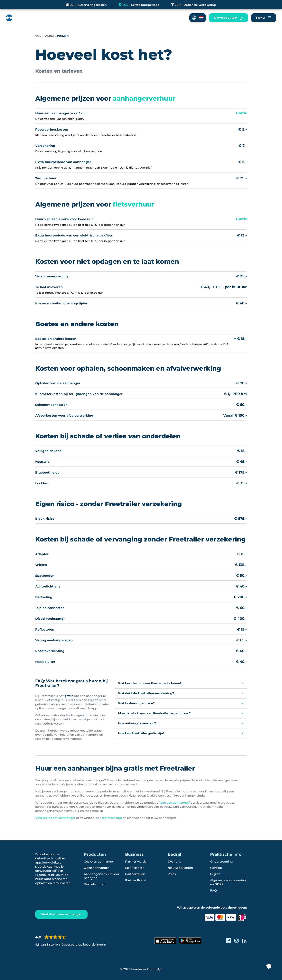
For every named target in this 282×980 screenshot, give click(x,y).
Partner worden (137, 861)
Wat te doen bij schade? (136, 703)
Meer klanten (135, 868)
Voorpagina (45, 36)
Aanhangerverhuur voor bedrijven (102, 876)
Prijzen (215, 874)
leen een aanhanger (174, 803)
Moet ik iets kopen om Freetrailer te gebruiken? (154, 713)
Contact (216, 868)
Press (172, 874)
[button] (198, 18)
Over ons (174, 861)
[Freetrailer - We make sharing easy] (22, 18)
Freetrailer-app (111, 818)
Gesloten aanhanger (99, 861)
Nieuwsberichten (180, 868)
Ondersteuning (221, 861)
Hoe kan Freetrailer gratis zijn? (141, 733)
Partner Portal (136, 880)
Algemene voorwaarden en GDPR (228, 882)
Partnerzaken (135, 874)
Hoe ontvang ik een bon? (137, 723)
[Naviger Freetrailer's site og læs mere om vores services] (264, 18)
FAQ (213, 890)
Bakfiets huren (95, 884)
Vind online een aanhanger (55, 818)
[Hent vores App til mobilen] (228, 18)
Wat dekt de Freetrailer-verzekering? (146, 693)
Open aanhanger (96, 868)
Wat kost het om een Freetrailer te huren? (150, 683)
